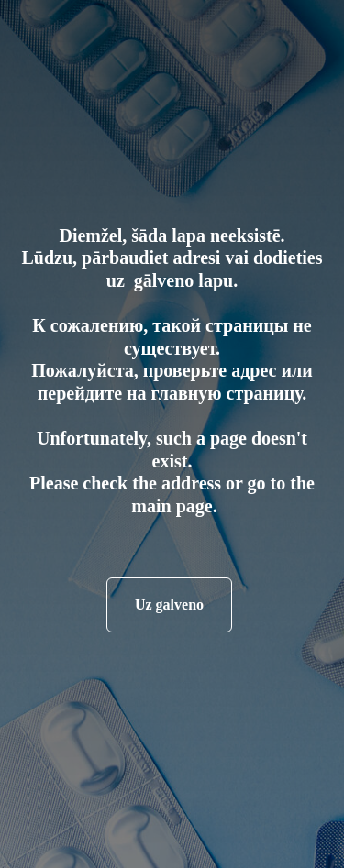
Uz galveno (169, 604)
